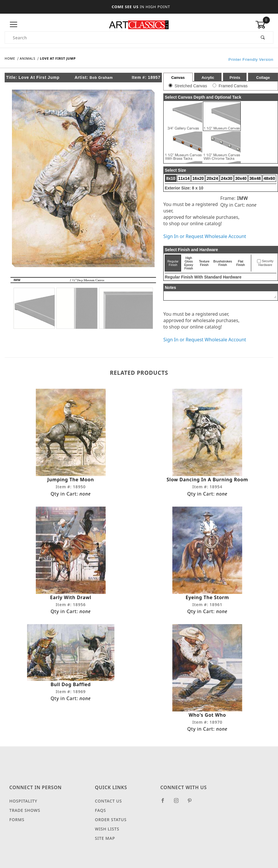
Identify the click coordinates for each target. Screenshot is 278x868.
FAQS (100, 816)
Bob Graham (101, 78)
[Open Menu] (14, 25)
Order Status (111, 825)
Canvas (178, 78)
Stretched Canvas (191, 86)
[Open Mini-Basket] (264, 25)
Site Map (105, 844)
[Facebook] (165, 809)
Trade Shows (25, 816)
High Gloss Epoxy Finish (189, 263)
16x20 (198, 178)
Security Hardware (266, 263)
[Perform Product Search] (263, 38)
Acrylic (208, 78)
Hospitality (23, 807)
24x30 (227, 178)
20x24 (212, 178)
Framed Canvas (233, 86)
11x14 (184, 178)
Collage (263, 78)
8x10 (171, 178)
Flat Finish (241, 263)
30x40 (241, 178)
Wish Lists (107, 835)
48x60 (269, 178)
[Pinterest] (192, 809)
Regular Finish (173, 263)
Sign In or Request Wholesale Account (205, 236)
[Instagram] (179, 809)
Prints (235, 78)
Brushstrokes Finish (223, 263)
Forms (17, 825)
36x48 (255, 178)
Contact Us (108, 807)
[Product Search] (129, 38)
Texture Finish (204, 263)
